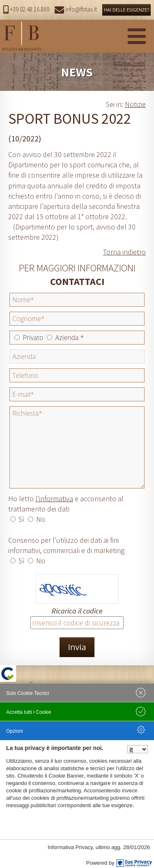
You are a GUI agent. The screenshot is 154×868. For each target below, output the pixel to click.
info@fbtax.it (76, 9)
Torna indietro (124, 252)
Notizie (135, 104)
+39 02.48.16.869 (26, 9)
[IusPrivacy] (134, 863)
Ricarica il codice (77, 611)
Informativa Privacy (70, 847)
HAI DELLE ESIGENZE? (126, 10)
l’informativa (54, 499)
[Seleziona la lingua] (138, 749)
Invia (77, 647)
